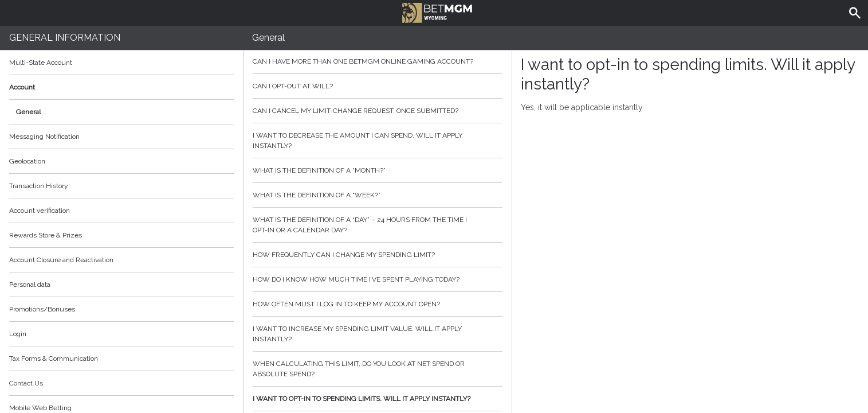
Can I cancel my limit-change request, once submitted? (378, 111)
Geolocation (27, 161)
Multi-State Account (41, 63)
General (28, 112)
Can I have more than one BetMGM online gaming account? (378, 61)
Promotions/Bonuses (42, 309)
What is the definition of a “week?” (378, 195)
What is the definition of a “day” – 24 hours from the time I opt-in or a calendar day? (378, 225)
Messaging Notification (44, 137)
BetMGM (437, 11)
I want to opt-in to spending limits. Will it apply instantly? (378, 399)
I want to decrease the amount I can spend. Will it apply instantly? (378, 141)
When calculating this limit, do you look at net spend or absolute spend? (378, 369)
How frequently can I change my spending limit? (378, 255)
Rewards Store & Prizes (46, 235)
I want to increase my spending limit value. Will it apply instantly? (378, 334)
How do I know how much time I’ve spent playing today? (378, 279)
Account (121, 87)
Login (18, 334)
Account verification (40, 211)
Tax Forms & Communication (121, 359)
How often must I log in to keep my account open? (378, 304)
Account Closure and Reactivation (61, 260)
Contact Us (26, 383)
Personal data (30, 285)
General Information (65, 38)
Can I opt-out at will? (378, 86)
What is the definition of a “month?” (378, 170)
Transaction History (39, 186)
